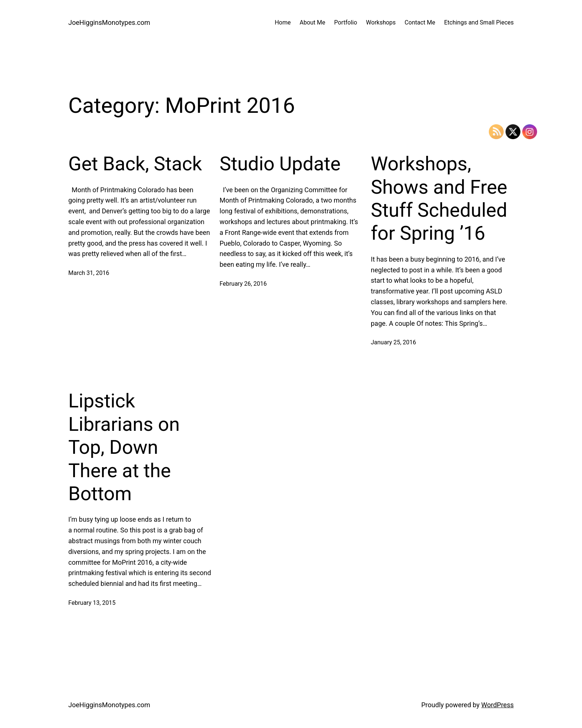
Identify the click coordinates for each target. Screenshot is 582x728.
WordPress (498, 705)
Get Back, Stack (135, 164)
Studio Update (280, 164)
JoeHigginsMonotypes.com (109, 22)
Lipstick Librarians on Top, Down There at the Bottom (124, 447)
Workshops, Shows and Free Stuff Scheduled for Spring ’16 (439, 199)
